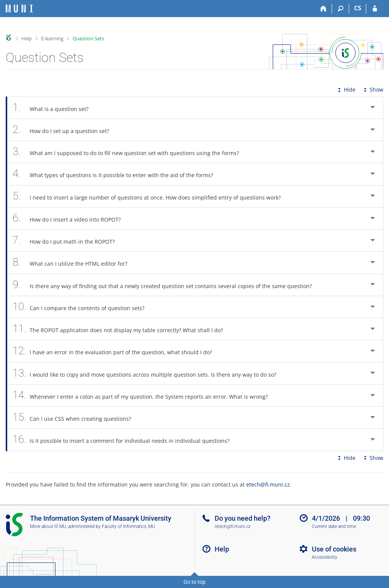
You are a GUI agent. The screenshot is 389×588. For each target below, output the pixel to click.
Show (373, 90)
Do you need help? (243, 518)
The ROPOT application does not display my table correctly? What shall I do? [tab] (122, 329)
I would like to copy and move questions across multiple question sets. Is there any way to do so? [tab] (149, 373)
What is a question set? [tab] (55, 108)
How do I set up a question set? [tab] (65, 130)
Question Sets (88, 38)
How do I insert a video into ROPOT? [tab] (71, 218)
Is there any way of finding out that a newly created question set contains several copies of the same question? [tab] (166, 285)
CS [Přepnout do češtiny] (358, 8)
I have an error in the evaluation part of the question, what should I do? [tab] (116, 351)
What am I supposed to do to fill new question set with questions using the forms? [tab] (130, 152)
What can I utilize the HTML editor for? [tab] (74, 262)
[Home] (323, 9)
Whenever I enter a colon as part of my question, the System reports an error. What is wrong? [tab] (144, 395)
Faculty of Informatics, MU (128, 526)
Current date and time (334, 526)
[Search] (341, 9)
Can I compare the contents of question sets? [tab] (83, 307)
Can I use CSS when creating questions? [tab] (76, 418)
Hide (346, 90)
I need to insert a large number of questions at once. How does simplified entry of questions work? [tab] (151, 196)
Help (27, 38)
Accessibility (325, 557)
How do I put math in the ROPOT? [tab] (68, 240)
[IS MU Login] (375, 9)
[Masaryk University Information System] (19, 9)
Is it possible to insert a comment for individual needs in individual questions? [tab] (125, 440)
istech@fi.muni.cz (233, 526)
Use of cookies (334, 549)
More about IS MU (48, 526)
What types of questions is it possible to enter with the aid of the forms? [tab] (117, 174)
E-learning (52, 38)
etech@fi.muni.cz (268, 484)
